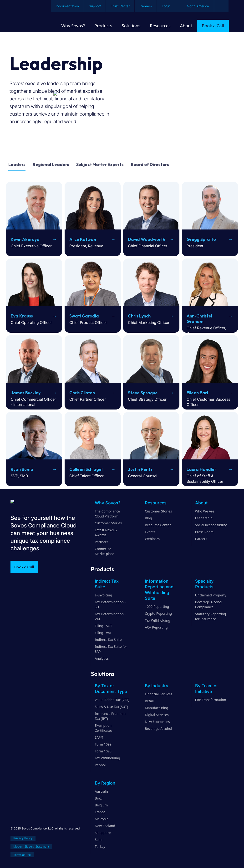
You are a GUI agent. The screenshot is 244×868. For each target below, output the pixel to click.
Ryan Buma (22, 469)
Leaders (17, 164)
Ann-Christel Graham (199, 319)
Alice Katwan (83, 239)
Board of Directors (150, 164)
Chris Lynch (139, 316)
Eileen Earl (197, 393)
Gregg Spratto (201, 239)
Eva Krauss (22, 316)
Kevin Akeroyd (25, 239)
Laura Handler (201, 469)
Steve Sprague (143, 393)
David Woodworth (147, 239)
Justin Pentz (140, 469)
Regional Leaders (51, 164)
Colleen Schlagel (86, 469)
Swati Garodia (84, 316)
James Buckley (26, 393)
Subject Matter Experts (100, 164)
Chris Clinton (82, 393)
